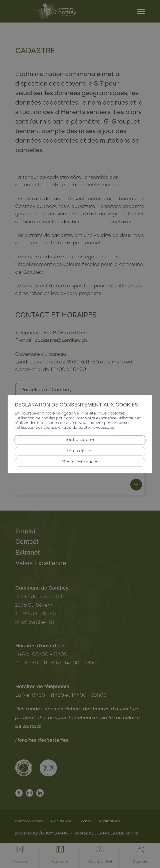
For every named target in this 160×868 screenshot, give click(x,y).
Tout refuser (80, 451)
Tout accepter (80, 440)
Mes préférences (80, 462)
